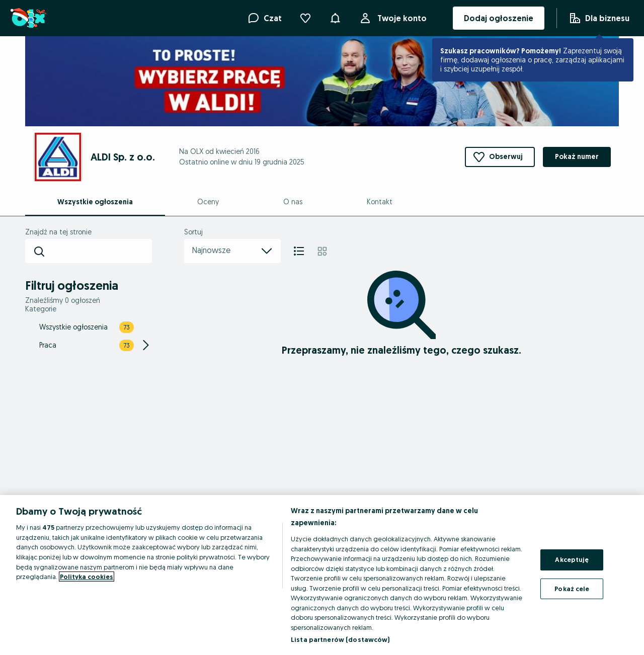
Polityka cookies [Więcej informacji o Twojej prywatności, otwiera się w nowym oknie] (87, 577)
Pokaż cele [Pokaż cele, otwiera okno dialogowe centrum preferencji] (572, 589)
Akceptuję (572, 559)
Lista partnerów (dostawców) (340, 639)
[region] (322, 575)
